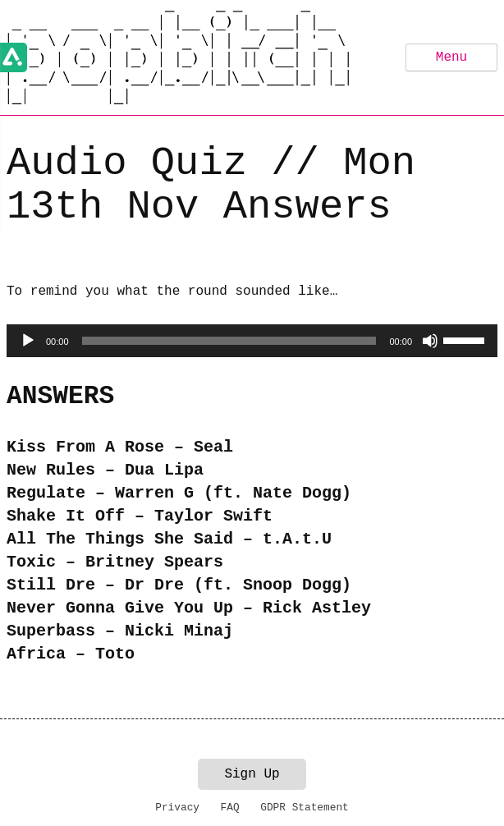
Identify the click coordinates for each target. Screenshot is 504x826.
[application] (252, 341)
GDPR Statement (305, 808)
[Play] (28, 341)
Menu (451, 57)
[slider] (229, 341)
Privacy (177, 808)
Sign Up (252, 774)
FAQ (230, 808)
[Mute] (430, 341)
